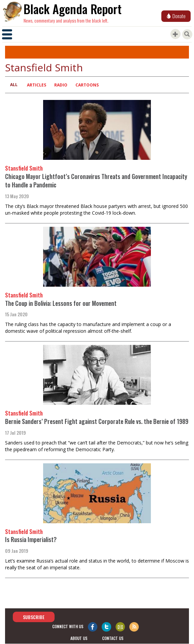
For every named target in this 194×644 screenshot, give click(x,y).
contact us (113, 638)
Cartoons (87, 85)
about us (79, 638)
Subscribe (34, 617)
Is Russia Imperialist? (31, 539)
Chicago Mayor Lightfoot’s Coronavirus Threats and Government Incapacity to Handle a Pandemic (96, 181)
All (14, 85)
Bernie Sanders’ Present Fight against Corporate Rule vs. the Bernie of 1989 (97, 421)
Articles (37, 85)
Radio (61, 85)
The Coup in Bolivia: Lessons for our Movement (61, 303)
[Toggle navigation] (7, 34)
